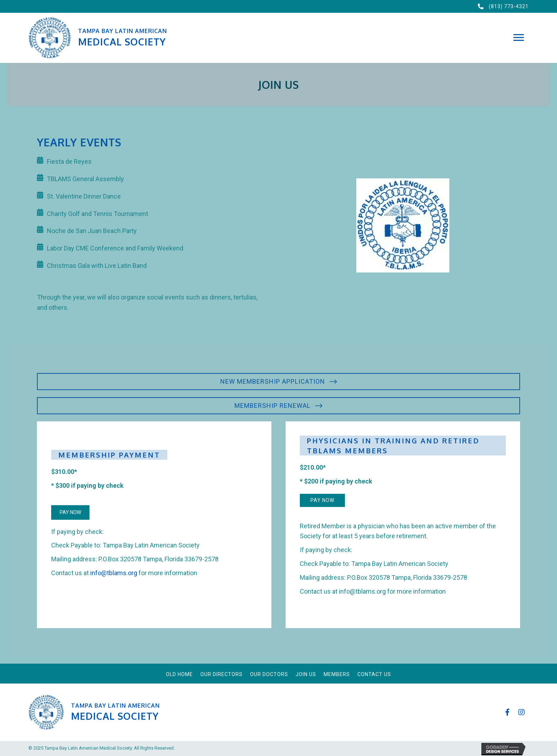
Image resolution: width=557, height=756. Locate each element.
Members (337, 674)
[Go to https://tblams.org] (258, 38)
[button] (519, 38)
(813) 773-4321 (509, 6)
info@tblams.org (114, 573)
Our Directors (221, 674)
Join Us (306, 674)
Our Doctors (269, 674)
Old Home (179, 674)
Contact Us (374, 674)
